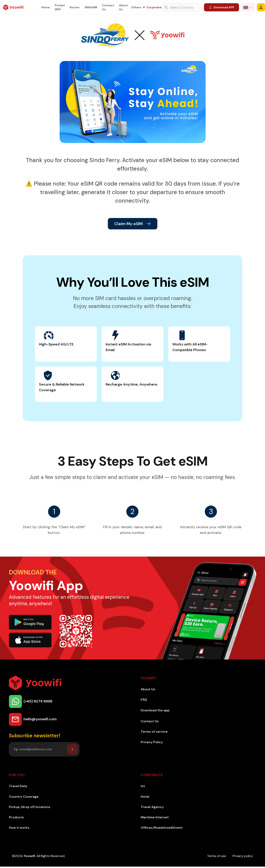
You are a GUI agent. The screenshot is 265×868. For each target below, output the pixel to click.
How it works (19, 828)
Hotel (145, 797)
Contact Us (108, 7)
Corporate (154, 7)
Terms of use (217, 856)
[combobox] (248, 7)
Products (16, 817)
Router (75, 7)
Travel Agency (152, 807)
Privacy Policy (152, 742)
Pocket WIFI (60, 7)
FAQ (144, 700)
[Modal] (261, 7)
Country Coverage (24, 797)
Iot (143, 786)
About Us (123, 7)
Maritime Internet (155, 817)
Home (46, 7)
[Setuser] (72, 749)
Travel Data (18, 786)
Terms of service (154, 732)
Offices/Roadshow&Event (162, 828)
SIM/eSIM (91, 7)
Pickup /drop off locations (30, 807)
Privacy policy (243, 856)
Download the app (155, 710)
